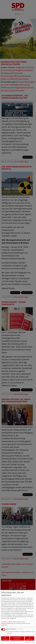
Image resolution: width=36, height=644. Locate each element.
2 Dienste (9, 633)
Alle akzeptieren (30, 638)
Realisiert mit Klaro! (30, 642)
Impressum (4, 625)
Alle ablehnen (5, 638)
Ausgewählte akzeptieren (17, 638)
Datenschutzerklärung (7, 623)
